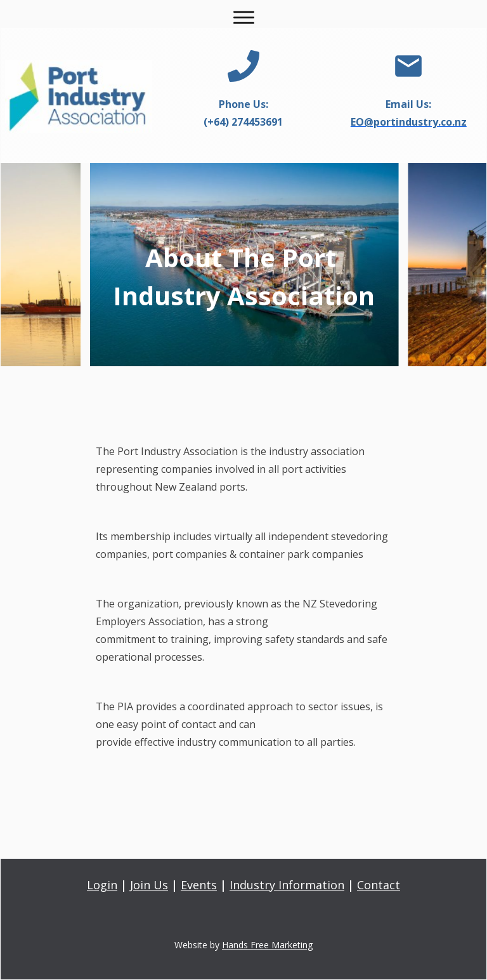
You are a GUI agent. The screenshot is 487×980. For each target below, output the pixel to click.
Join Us (149, 885)
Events (199, 885)
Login (102, 885)
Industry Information (287, 885)
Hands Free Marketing (267, 945)
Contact (379, 885)
